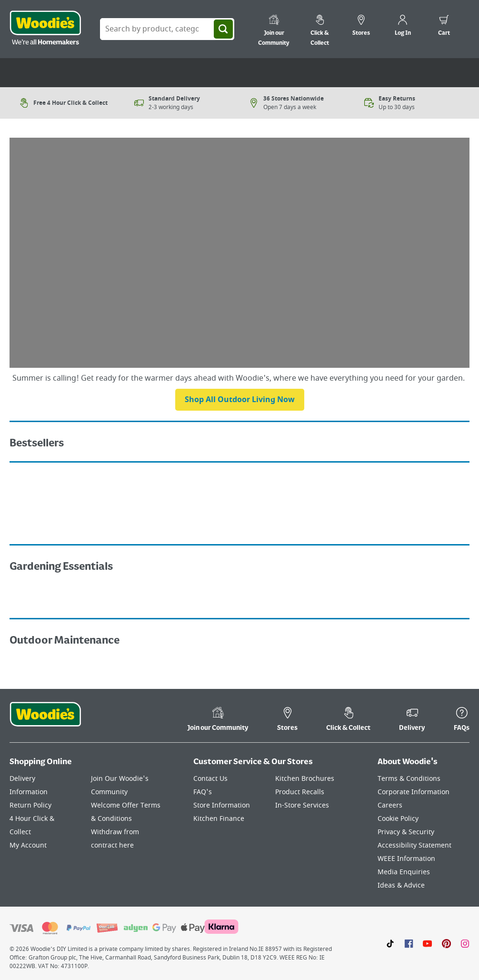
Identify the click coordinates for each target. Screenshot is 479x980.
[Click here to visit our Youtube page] (427, 943)
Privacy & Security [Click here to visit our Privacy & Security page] (406, 832)
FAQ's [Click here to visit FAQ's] (203, 792)
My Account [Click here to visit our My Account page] (28, 845)
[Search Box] (167, 29)
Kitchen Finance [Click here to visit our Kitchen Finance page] (219, 819)
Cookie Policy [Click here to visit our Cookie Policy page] (398, 819)
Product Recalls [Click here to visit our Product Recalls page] (300, 792)
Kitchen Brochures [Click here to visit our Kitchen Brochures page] (305, 779)
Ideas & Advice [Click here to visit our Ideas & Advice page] (401, 885)
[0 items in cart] (444, 27)
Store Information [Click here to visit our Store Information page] (222, 805)
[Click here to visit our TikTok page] (390, 943)
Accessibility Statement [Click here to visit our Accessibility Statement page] (414, 845)
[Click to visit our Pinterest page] (446, 943)
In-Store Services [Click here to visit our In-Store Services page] (302, 805)
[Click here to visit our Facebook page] (409, 943)
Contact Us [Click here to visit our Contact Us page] (210, 779)
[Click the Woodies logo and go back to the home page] (45, 29)
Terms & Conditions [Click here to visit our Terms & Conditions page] (409, 779)
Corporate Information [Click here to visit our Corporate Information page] (414, 792)
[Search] (223, 29)
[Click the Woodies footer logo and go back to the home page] (45, 720)
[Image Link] (122, 479)
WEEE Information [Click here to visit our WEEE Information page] (406, 859)
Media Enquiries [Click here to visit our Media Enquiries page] (404, 872)
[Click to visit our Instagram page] (465, 943)
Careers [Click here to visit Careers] (390, 805)
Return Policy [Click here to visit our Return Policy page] (30, 805)
